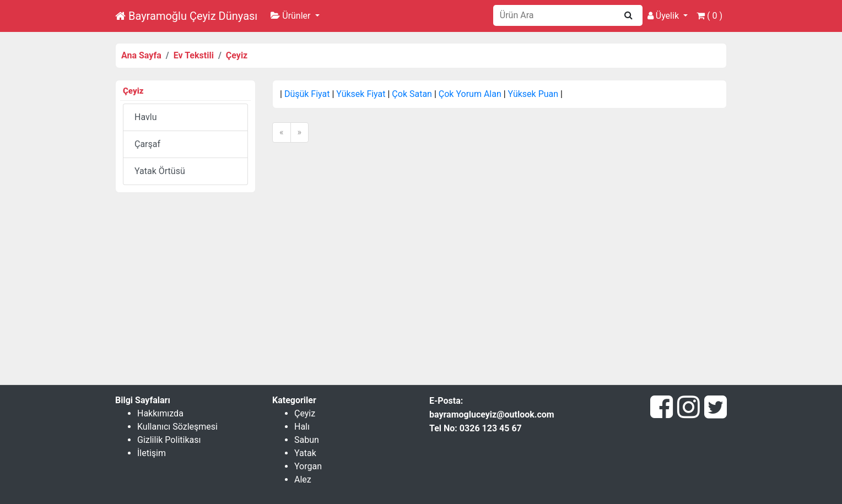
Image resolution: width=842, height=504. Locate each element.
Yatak (305, 453)
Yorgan (308, 466)
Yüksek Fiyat (361, 94)
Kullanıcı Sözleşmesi (177, 427)
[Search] (556, 15)
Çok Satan (412, 94)
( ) (709, 16)
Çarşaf (147, 144)
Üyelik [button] (664, 16)
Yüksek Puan (533, 94)
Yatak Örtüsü (160, 171)
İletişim (152, 453)
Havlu (145, 117)
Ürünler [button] (292, 16)
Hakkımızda (160, 413)
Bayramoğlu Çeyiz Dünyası (186, 16)
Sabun (307, 440)
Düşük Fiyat (307, 94)
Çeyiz (237, 55)
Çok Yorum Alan (470, 94)
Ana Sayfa (141, 55)
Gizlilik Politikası (169, 440)
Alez (303, 479)
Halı (302, 427)
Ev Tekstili (194, 55)
